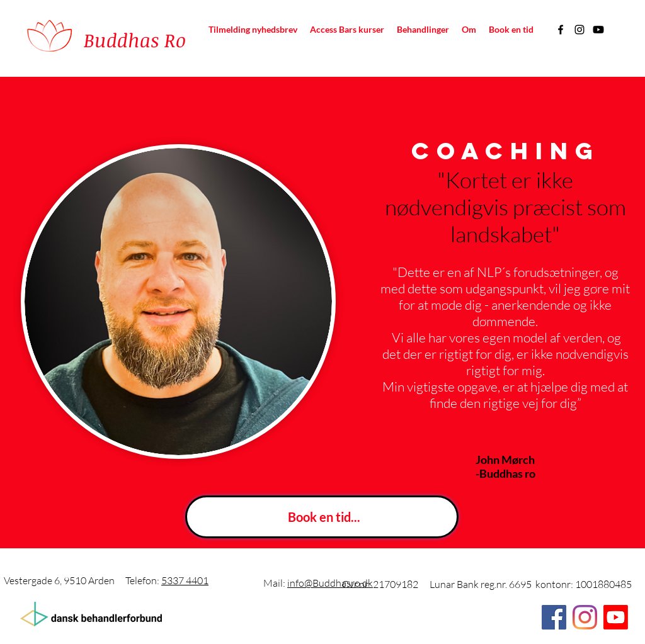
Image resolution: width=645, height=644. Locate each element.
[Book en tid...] (322, 517)
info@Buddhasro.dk (330, 583)
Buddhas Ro (135, 40)
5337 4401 (185, 580)
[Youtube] (598, 30)
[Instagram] (579, 30)
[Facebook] (561, 30)
